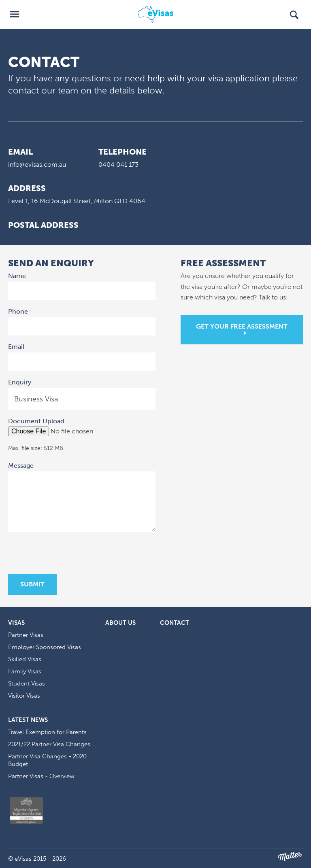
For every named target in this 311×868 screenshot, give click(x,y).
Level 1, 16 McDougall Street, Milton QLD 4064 (77, 201)
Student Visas (27, 683)
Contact (175, 623)
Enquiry (20, 382)
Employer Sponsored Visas (45, 647)
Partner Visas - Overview (41, 776)
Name (18, 275)
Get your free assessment (242, 326)
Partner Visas (26, 635)
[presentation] (70, 554)
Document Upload (36, 421)
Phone (18, 311)
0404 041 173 (118, 164)
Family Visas (25, 671)
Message (22, 465)
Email (17, 346)
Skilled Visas (25, 659)
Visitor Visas (24, 696)
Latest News (28, 720)
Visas (16, 623)
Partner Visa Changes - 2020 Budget (47, 760)
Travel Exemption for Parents (47, 732)
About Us (120, 623)
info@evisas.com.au (37, 164)
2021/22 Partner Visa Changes (49, 744)
